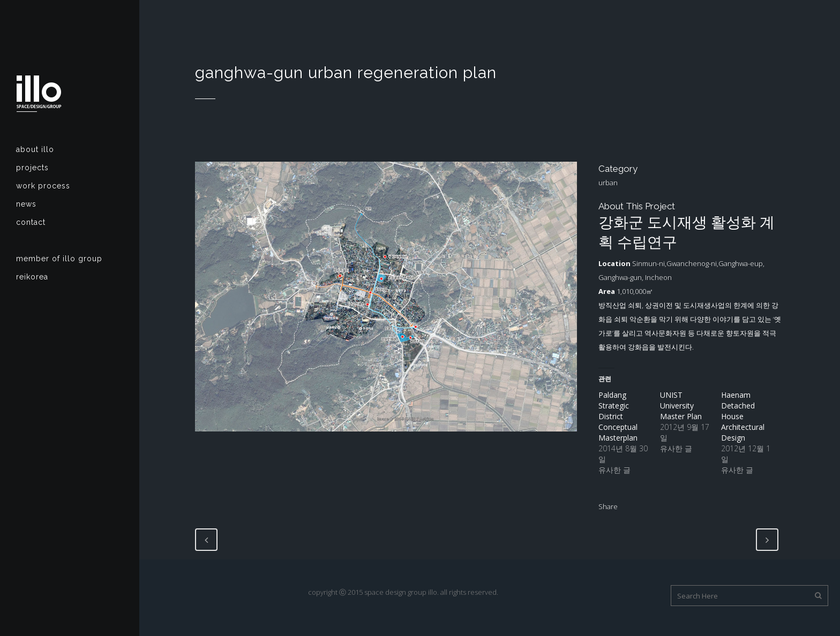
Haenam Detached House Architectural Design (743, 416)
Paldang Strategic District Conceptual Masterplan (618, 416)
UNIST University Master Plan (681, 406)
